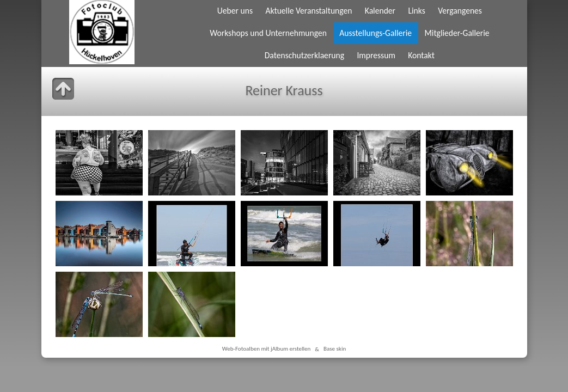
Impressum (376, 55)
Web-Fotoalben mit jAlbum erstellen (267, 349)
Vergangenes (460, 11)
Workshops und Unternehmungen (268, 33)
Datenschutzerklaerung (304, 55)
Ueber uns (235, 11)
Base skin (335, 349)
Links (416, 11)
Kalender (380, 11)
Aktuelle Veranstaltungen (309, 11)
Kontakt (421, 55)
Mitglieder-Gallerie (457, 33)
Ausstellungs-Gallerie (375, 33)
